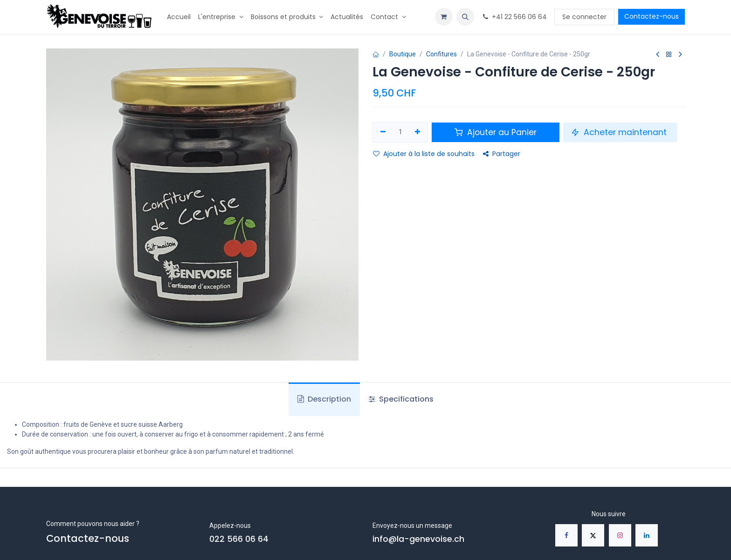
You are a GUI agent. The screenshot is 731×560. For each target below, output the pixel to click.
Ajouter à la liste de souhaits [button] (424, 154)
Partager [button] (502, 154)
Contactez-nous (652, 16)
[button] (465, 17)
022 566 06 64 (239, 539)
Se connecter (584, 17)
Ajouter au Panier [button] (496, 132)
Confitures (441, 54)
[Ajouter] (418, 132)
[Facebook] (566, 535)
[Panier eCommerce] (444, 17)
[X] (593, 535)
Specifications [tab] (401, 399)
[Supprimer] (383, 132)
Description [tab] (324, 399)
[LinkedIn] (647, 535)
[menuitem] (179, 17)
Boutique (403, 54)
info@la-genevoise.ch (418, 539)
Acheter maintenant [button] (620, 132)
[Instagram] (620, 535)
